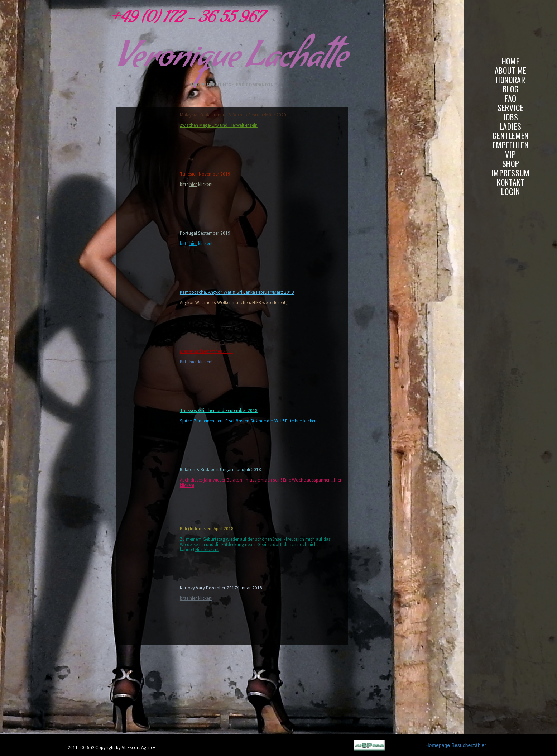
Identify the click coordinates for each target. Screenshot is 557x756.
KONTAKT (511, 182)
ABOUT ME (511, 70)
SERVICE (511, 108)
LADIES (511, 126)
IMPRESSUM (511, 173)
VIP (510, 154)
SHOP (511, 164)
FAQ (511, 98)
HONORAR (511, 80)
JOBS (511, 117)
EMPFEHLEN (510, 145)
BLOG (511, 89)
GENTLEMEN (511, 136)
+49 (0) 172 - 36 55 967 (184, 20)
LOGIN (511, 192)
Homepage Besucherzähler (456, 745)
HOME (511, 61)
